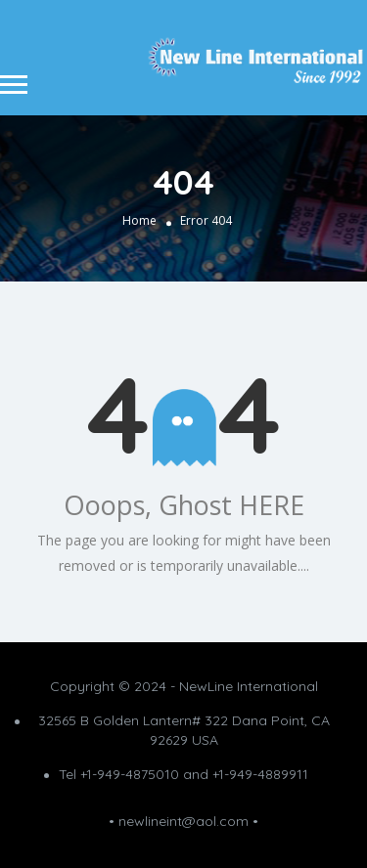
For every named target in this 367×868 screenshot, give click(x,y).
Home (139, 220)
